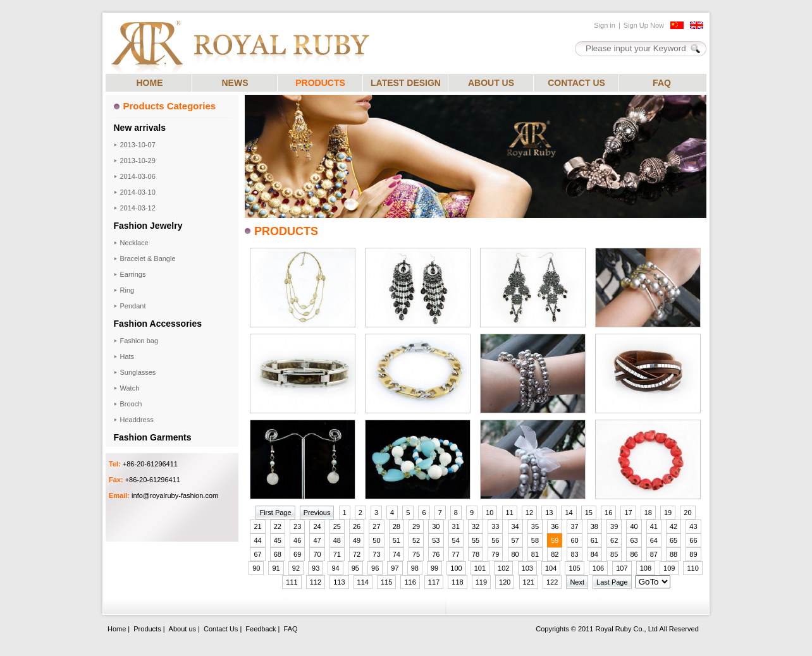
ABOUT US (491, 83)
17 (628, 513)
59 (555, 540)
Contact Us (221, 629)
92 (296, 568)
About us (182, 629)
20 (687, 513)
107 (622, 568)
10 (489, 513)
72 (357, 554)
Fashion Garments (153, 437)
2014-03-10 (138, 192)
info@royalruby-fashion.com (175, 495)
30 (436, 526)
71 (337, 554)
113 (339, 582)
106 (598, 568)
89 (693, 554)
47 (317, 540)
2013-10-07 (138, 145)
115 (386, 582)
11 (510, 513)
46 (297, 540)
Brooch (131, 404)
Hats (127, 356)
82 (555, 554)
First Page (275, 513)
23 (297, 526)
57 (515, 540)
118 (457, 582)
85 (614, 554)
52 (416, 540)
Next (577, 582)
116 (410, 582)
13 (549, 513)
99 (434, 568)
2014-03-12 (138, 208)
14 (569, 513)
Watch (130, 388)
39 (614, 526)
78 (476, 554)
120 (505, 582)
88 (674, 554)
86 (634, 554)
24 (317, 526)
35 (535, 526)
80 (515, 554)
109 (669, 568)
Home (117, 629)
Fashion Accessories (158, 324)
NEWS (235, 83)
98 (415, 568)
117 (434, 582)
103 (527, 568)
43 (693, 526)
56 (495, 540)
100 (456, 568)
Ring (127, 290)
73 (376, 554)
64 (654, 540)
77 (456, 554)
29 (416, 526)
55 (476, 540)
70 (317, 554)
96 (375, 568)
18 (648, 513)
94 (335, 568)
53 (436, 540)
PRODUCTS (320, 83)
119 (481, 582)
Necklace (134, 243)
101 (480, 568)
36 (555, 526)
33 (495, 526)
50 (376, 540)
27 (376, 526)
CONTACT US (576, 83)
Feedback (261, 629)
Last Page (612, 582)
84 (594, 554)
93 (316, 568)
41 (654, 526)
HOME (150, 83)
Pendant (133, 306)
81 (535, 554)
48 (337, 540)
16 (608, 513)
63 (634, 540)
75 (416, 554)
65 (674, 540)
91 (276, 568)
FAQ (662, 83)
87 (654, 554)
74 (397, 554)
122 (552, 582)
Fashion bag (139, 341)
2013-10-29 (138, 161)
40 (634, 526)
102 (503, 568)
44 (257, 540)
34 (515, 526)
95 (355, 568)
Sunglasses (138, 372)
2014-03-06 (138, 176)
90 (256, 568)
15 (589, 513)
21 (257, 526)
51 (397, 540)
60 (574, 540)
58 (535, 540)
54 (456, 540)
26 (357, 526)
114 (363, 582)
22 (278, 526)
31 (456, 526)
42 (674, 526)
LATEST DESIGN (406, 83)
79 (495, 554)
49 (357, 540)
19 (668, 513)
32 (476, 526)
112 (316, 582)
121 (529, 582)
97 (395, 568)
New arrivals (140, 128)
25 (337, 526)
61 (594, 540)
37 (574, 526)
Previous (317, 513)
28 (397, 526)
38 (594, 526)
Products (147, 629)
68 (278, 554)
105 (574, 568)
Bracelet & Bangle (148, 258)
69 (297, 554)
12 (529, 513)
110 (692, 568)
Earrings (133, 274)
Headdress (137, 420)
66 (693, 540)
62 (614, 540)
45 (278, 540)
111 (292, 582)
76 (436, 554)
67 (257, 554)
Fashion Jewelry (148, 226)
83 (574, 554)
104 (551, 568)
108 (646, 568)
